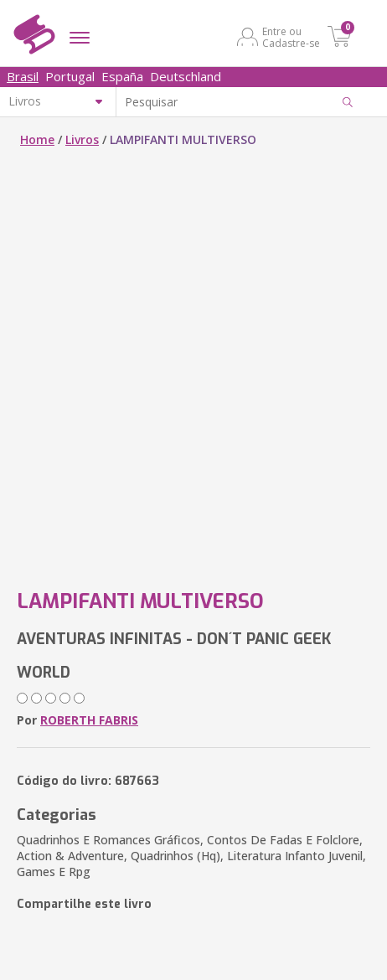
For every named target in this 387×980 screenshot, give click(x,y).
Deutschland (186, 76)
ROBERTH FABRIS (89, 720)
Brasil (23, 76)
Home (37, 139)
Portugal (70, 76)
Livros (82, 139)
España (122, 76)
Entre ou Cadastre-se (291, 37)
